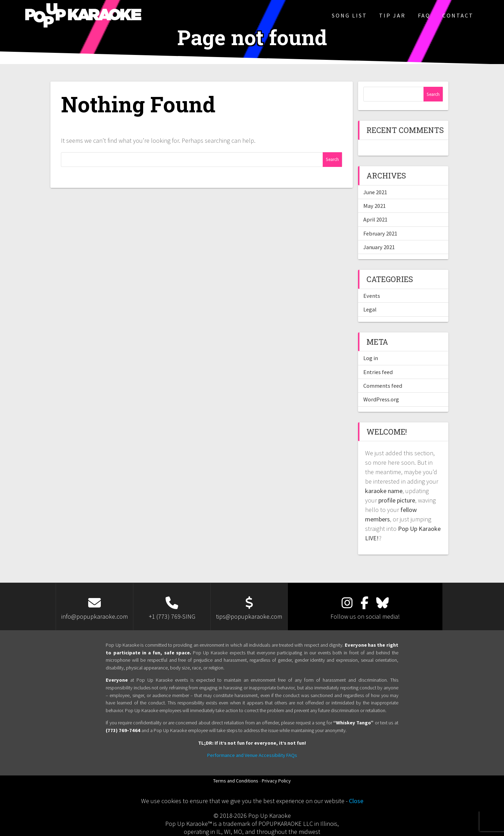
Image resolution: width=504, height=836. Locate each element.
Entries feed (378, 372)
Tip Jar (392, 15)
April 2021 (375, 219)
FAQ (424, 15)
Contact (458, 15)
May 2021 (374, 206)
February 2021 (380, 233)
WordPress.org (381, 399)
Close (356, 801)
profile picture (397, 500)
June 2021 (375, 192)
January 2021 (379, 247)
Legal (370, 309)
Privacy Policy (276, 781)
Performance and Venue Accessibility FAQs (252, 755)
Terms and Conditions (236, 781)
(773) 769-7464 (123, 730)
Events (372, 296)
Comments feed (383, 386)
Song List (349, 15)
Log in (371, 358)
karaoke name (384, 491)
